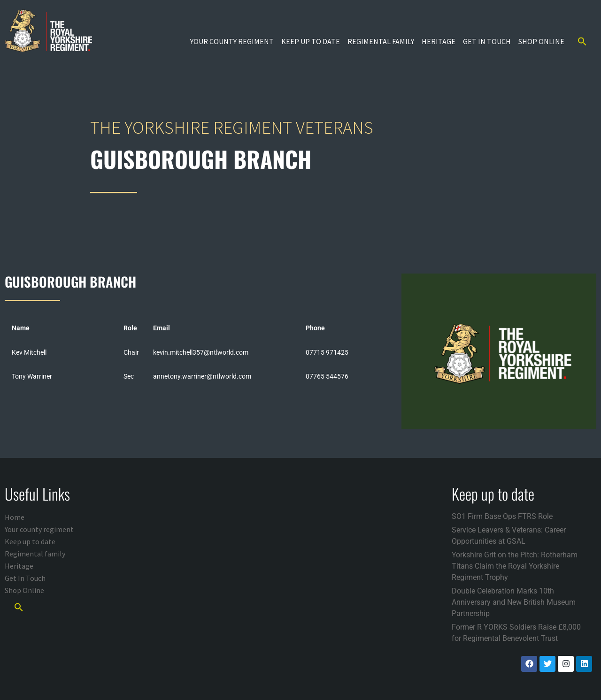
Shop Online (541, 41)
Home (15, 517)
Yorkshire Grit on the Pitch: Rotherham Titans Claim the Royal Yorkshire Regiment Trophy (515, 566)
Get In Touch (487, 41)
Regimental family (381, 41)
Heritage (439, 41)
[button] (582, 41)
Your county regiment (232, 41)
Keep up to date (311, 41)
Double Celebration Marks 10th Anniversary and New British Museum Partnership (514, 602)
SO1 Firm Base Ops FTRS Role (502, 516)
